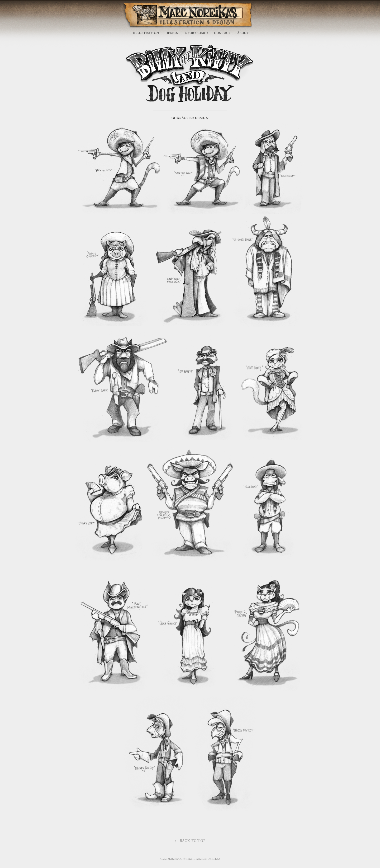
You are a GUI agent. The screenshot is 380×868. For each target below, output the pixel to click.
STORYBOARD (196, 33)
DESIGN (172, 33)
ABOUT (243, 33)
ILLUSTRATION (146, 33)
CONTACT (222, 33)
